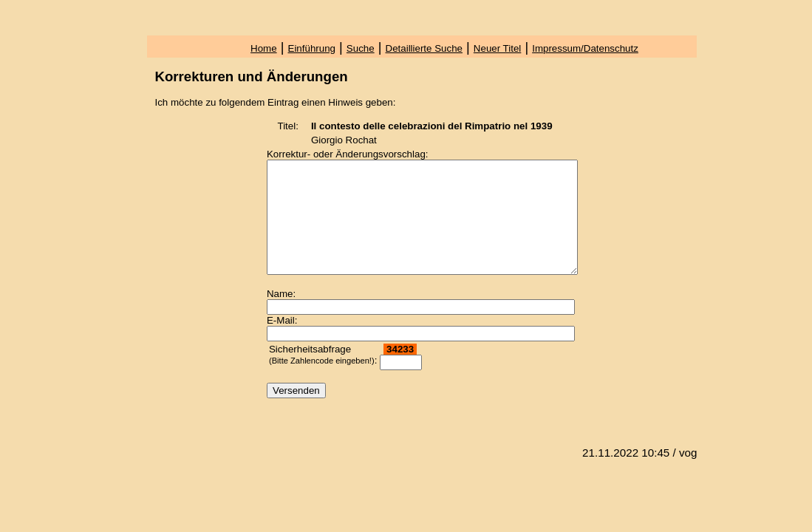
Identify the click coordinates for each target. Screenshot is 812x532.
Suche (361, 48)
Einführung (312, 48)
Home (264, 48)
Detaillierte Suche (424, 48)
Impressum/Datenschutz (585, 48)
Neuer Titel (497, 48)
